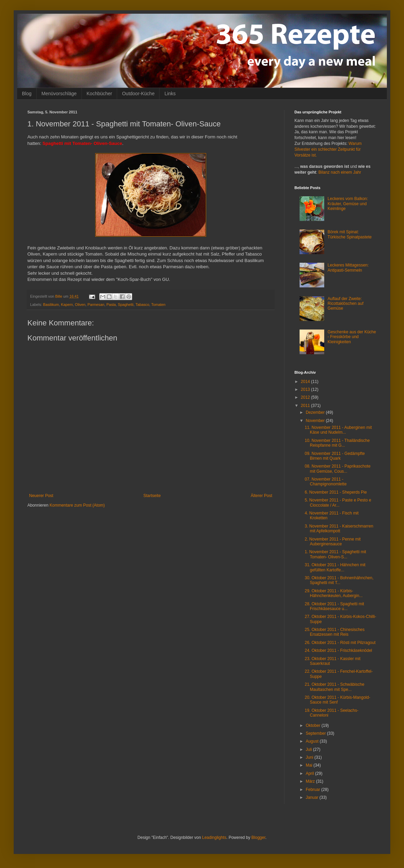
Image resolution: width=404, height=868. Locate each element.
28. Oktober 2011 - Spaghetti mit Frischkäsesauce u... (334, 606)
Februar (313, 790)
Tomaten (158, 305)
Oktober (314, 726)
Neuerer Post (41, 496)
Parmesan (96, 305)
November (316, 421)
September (316, 733)
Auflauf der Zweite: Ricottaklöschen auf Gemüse (346, 304)
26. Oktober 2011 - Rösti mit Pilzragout (340, 643)
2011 (306, 406)
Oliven (80, 305)
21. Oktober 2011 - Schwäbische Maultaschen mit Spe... (334, 687)
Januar (313, 797)
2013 (306, 389)
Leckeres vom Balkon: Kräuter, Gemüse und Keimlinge (348, 204)
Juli (309, 749)
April (310, 773)
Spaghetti (126, 305)
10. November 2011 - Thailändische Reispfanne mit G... (337, 443)
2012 (306, 397)
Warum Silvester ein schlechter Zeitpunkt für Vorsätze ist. (328, 149)
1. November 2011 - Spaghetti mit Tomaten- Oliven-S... (335, 554)
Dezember (316, 412)
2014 (306, 382)
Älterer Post (261, 496)
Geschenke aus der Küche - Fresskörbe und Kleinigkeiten (352, 337)
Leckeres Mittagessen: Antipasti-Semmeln (348, 268)
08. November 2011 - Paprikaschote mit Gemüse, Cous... (338, 469)
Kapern (67, 305)
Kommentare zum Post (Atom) (77, 505)
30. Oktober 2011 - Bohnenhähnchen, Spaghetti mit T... (339, 580)
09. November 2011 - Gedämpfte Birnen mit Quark (335, 456)
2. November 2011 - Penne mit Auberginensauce (333, 542)
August (313, 741)
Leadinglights (214, 838)
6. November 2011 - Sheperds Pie (336, 492)
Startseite (152, 496)
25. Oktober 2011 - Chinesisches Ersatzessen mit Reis (335, 632)
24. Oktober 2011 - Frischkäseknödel (338, 650)
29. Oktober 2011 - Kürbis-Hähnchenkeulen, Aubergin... (334, 593)
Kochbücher (99, 94)
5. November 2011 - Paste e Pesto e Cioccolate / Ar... (338, 503)
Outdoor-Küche (138, 94)
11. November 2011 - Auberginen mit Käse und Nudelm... (338, 430)
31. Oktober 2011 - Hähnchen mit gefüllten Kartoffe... (335, 567)
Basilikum (51, 305)
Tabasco (142, 305)
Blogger (258, 838)
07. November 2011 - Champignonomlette (326, 482)
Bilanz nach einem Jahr (340, 172)
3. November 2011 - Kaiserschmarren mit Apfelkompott (339, 529)
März (311, 781)
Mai (310, 765)
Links (170, 94)
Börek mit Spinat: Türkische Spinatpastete (350, 234)
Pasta (111, 305)
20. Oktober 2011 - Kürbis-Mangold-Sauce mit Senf (337, 700)
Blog (27, 94)
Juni (310, 757)
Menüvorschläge (59, 94)
